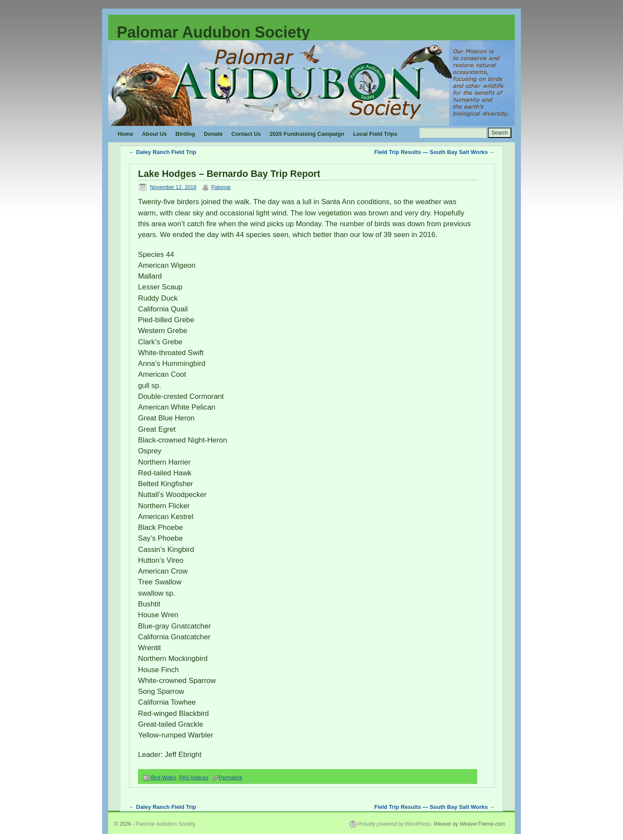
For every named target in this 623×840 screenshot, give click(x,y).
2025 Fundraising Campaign (307, 134)
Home (125, 134)
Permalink (231, 778)
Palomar (221, 187)
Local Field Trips (375, 134)
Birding (185, 134)
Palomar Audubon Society (214, 32)
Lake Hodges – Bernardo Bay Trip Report (229, 174)
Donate (213, 134)
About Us (154, 134)
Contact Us (246, 134)
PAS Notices (194, 778)
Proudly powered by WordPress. (395, 824)
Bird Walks (164, 778)
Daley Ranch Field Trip (162, 152)
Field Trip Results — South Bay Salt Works (435, 152)
